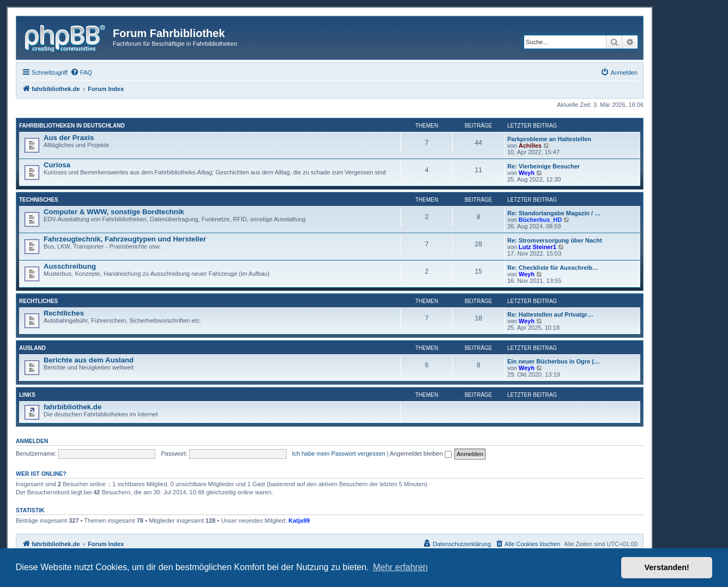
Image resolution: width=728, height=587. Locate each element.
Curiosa (57, 165)
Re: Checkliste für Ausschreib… (553, 268)
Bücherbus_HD (540, 220)
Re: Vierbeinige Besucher (544, 166)
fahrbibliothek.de (72, 407)
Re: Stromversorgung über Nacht (555, 240)
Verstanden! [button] (667, 567)
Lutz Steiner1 (538, 247)
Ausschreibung (70, 266)
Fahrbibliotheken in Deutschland (72, 126)
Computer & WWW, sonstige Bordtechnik (114, 212)
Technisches (39, 200)
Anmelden (32, 441)
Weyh (527, 173)
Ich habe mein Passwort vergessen (339, 453)
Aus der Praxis (69, 138)
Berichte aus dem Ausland (89, 360)
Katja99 (299, 521)
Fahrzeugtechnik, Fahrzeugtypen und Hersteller (125, 239)
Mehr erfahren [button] (400, 567)
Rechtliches (38, 301)
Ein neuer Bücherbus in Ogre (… (554, 361)
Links (27, 395)
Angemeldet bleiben (420, 453)
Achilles (530, 146)
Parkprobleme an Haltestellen (549, 139)
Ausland (32, 348)
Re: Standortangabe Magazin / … (554, 213)
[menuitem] (81, 72)
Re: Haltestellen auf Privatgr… (550, 314)
